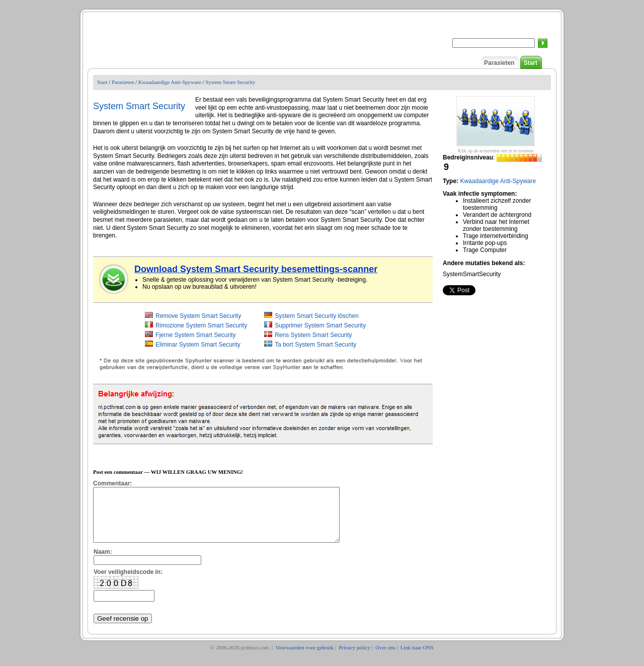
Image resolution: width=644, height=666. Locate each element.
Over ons (385, 658)
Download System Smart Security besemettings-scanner (256, 269)
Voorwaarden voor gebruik (304, 658)
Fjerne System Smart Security (195, 335)
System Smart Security (230, 82)
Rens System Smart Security (313, 335)
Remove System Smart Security (198, 316)
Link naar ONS (417, 658)
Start (531, 63)
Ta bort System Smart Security (315, 345)
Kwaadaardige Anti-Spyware (170, 82)
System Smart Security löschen (317, 316)
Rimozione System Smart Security (201, 325)
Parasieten (499, 63)
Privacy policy (354, 658)
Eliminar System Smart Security (198, 345)
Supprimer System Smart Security (320, 325)
